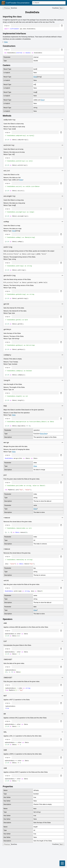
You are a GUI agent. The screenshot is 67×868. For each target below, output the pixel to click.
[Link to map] (5, 406)
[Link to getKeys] (7, 330)
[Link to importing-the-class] (13, 17)
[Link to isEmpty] (7, 355)
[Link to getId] (6, 304)
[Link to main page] (15, 3)
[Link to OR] (5, 714)
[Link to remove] (7, 518)
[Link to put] (5, 475)
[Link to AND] (5, 623)
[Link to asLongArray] (10, 196)
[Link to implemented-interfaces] (16, 34)
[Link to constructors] (10, 46)
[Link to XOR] (5, 768)
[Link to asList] (7, 171)
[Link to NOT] (5, 696)
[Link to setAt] (6, 581)
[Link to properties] (9, 787)
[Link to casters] (8, 65)
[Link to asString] (8, 247)
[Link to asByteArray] (10, 120)
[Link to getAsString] (10, 276)
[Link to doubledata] (33, 12)
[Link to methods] (8, 116)
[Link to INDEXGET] (8, 660)
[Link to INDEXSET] (8, 678)
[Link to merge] (6, 443)
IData (6, 42)
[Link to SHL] (5, 732)
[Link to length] (7, 381)
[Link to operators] (9, 619)
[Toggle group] (62, 120)
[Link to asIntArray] (9, 145)
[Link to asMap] (6, 222)
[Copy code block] (62, 26)
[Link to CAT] (5, 641)
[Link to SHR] (5, 750)
